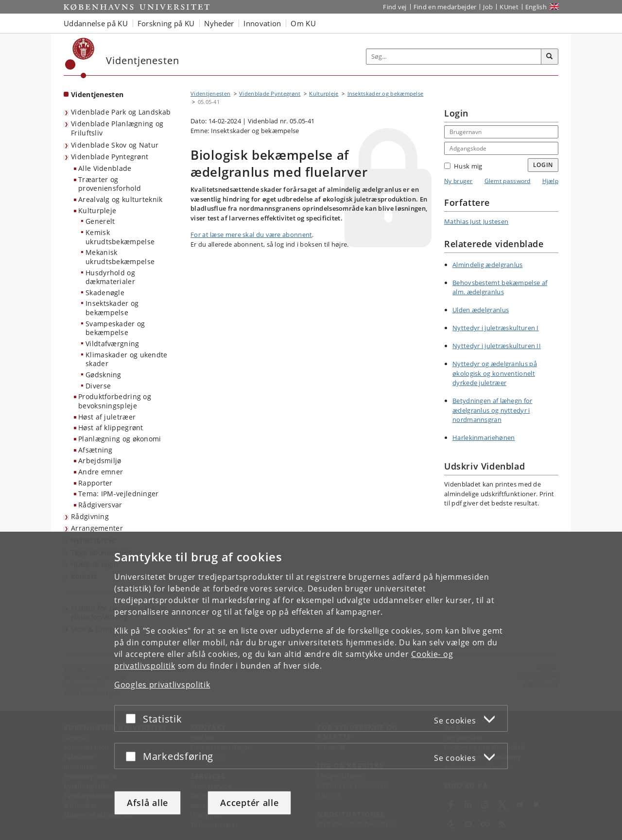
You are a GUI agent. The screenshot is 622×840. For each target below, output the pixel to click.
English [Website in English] (536, 7)
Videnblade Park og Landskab (121, 112)
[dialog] (311, 686)
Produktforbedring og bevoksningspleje (115, 401)
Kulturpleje (97, 210)
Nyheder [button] (219, 23)
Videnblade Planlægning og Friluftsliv (117, 128)
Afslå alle (147, 803)
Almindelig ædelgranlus (488, 265)
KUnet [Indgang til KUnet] (509, 7)
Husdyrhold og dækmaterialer (110, 277)
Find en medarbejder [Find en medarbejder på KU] (445, 7)
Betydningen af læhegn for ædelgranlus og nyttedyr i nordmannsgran (492, 410)
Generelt (100, 221)
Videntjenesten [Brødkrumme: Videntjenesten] (210, 93)
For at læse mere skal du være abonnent (251, 235)
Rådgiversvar (100, 505)
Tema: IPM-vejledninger (119, 494)
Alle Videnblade (105, 168)
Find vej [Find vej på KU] (395, 7)
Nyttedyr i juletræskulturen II (497, 346)
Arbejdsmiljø (100, 461)
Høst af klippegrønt (111, 428)
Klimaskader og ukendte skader (127, 359)
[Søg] (550, 57)
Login (543, 165)
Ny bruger (458, 181)
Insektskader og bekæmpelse (112, 308)
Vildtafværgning (112, 344)
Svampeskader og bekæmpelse (115, 328)
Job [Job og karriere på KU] (488, 7)
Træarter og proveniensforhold (110, 184)
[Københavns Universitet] (80, 58)
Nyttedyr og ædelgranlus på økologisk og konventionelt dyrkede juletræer (495, 373)
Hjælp (551, 181)
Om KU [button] (303, 23)
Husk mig (463, 166)
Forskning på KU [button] (166, 23)
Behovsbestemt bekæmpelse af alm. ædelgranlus (500, 287)
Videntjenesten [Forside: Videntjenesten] (97, 94)
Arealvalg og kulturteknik (121, 199)
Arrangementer (97, 528)
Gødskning (104, 375)
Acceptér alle (249, 803)
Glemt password (508, 181)
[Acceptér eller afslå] (133, 718)
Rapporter (95, 483)
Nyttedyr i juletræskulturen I (496, 328)
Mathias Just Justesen (476, 221)
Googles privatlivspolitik (162, 685)
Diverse (98, 386)
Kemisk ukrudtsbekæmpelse (120, 237)
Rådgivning (90, 516)
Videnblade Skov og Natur (115, 145)
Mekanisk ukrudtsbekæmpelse (120, 257)
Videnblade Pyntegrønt (110, 157)
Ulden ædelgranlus (481, 310)
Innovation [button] (262, 23)
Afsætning (95, 450)
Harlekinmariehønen (484, 437)
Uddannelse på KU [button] (96, 23)
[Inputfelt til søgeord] (454, 57)
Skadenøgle (105, 293)
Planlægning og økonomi (120, 439)
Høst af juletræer (107, 417)
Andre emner (101, 472)
